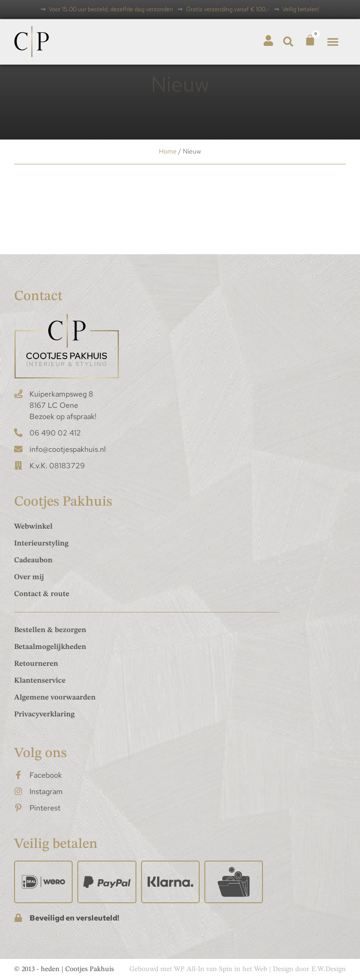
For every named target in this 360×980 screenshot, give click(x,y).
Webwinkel (33, 527)
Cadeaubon (33, 560)
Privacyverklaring (44, 715)
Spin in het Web (243, 969)
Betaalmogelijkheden (50, 647)
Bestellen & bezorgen (50, 630)
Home (168, 151)
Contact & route (42, 594)
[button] (289, 41)
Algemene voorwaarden (55, 698)
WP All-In (189, 969)
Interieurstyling (41, 544)
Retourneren (36, 664)
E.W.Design (329, 969)
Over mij (29, 577)
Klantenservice (40, 681)
